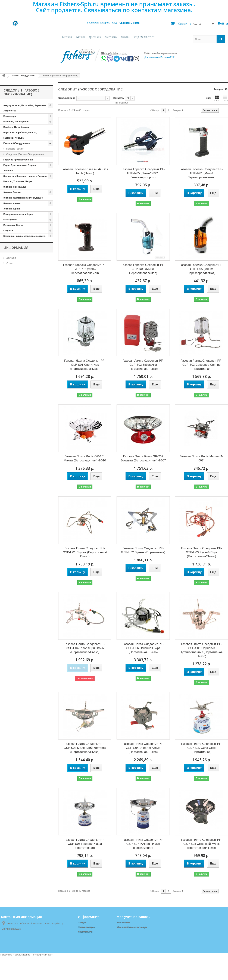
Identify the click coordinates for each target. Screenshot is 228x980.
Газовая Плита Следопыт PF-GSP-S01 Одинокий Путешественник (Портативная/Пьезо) (201, 650)
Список (225, 98)
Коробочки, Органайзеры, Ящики (22, 274)
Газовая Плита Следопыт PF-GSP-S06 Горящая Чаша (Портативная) (85, 844)
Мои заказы (123, 922)
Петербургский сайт (42, 978)
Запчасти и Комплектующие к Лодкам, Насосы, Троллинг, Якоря (25, 179)
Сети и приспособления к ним (20, 415)
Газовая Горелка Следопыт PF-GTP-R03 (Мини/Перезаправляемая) (143, 269)
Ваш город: (102, 23)
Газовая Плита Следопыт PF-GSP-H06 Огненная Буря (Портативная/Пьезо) (143, 648)
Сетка (217, 98)
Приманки (9, 388)
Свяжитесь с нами (130, 23)
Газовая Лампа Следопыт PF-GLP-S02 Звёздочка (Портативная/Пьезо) (143, 365)
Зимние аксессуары (15, 187)
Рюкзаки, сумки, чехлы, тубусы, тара (24, 404)
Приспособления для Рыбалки (21, 399)
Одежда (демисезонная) (17, 334)
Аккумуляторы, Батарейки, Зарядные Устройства (25, 108)
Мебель (8, 317)
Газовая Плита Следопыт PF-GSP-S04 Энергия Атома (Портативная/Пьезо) (143, 748)
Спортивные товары (15, 432)
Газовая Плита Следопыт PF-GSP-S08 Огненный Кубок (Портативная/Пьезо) (201, 844)
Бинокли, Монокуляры (16, 122)
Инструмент (10, 220)
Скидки (82, 922)
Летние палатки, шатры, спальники (23, 307)
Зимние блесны (12, 192)
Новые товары (86, 927)
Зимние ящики (12, 209)
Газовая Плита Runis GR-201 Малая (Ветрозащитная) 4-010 (85, 458)
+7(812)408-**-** (144, 37)
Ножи (6, 328)
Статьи (125, 37)
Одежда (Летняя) (13, 345)
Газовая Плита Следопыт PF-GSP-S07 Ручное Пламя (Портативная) (143, 844)
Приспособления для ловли (19, 393)
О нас (9, 476)
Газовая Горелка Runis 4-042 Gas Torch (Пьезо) (85, 171)
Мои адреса (123, 932)
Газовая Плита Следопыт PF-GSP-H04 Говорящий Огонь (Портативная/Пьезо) (85, 648)
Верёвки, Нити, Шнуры (16, 127)
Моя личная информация (131, 936)
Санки (7, 410)
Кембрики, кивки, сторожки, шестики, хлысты (24, 239)
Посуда (7, 366)
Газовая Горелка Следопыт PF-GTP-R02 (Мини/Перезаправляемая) (85, 269)
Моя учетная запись (133, 917)
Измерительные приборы (18, 214)
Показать (119, 98)
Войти (223, 23)
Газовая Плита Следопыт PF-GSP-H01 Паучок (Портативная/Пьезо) (85, 552)
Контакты (111, 37)
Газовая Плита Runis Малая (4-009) (201, 458)
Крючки (8, 279)
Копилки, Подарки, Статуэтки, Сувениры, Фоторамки (20, 249)
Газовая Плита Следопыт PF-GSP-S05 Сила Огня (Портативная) (201, 748)
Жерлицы (9, 171)
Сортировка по (67, 98)
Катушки (8, 231)
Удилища (8, 448)
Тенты (7, 437)
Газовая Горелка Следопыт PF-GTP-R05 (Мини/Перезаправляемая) (202, 269)
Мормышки (10, 323)
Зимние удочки (12, 203)
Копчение (9, 258)
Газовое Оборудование (17, 143)
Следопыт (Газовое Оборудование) (25, 154)
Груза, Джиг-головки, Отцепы (20, 165)
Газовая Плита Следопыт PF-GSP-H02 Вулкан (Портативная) (143, 550)
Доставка (95, 37)
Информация (16, 461)
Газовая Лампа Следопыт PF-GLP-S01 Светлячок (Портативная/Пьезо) (85, 365)
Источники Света (13, 225)
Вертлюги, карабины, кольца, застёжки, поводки (20, 135)
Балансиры (10, 116)
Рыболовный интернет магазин (160, 53)
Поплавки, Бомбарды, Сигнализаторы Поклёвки (25, 358)
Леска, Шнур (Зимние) (16, 296)
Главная (82, 941)
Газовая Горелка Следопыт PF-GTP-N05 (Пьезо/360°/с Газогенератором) (143, 173)
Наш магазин (13, 487)
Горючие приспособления (18, 160)
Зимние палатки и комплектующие (23, 198)
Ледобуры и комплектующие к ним (23, 285)
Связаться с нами (88, 936)
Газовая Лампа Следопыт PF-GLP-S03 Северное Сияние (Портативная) (201, 365)
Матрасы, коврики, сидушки (19, 312)
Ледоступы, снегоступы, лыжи (21, 290)
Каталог (67, 37)
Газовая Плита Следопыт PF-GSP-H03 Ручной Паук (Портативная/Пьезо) (201, 552)
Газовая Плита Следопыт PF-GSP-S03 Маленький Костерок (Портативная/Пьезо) (85, 748)
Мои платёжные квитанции (132, 927)
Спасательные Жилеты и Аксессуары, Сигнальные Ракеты (25, 423)
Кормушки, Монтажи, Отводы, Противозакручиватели (20, 266)
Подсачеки (9, 350)
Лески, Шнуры (11, 301)
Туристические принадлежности (22, 442)
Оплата (80, 37)
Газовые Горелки (15, 149)
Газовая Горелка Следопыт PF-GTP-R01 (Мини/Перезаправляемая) (202, 173)
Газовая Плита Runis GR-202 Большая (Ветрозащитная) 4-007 (143, 458)
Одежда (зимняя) (13, 339)
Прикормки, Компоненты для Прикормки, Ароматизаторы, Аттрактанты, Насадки (20, 377)
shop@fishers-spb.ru (114, 53)
